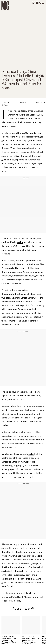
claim (31, 454)
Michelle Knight (15, 280)
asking (20, 242)
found (38, 317)
